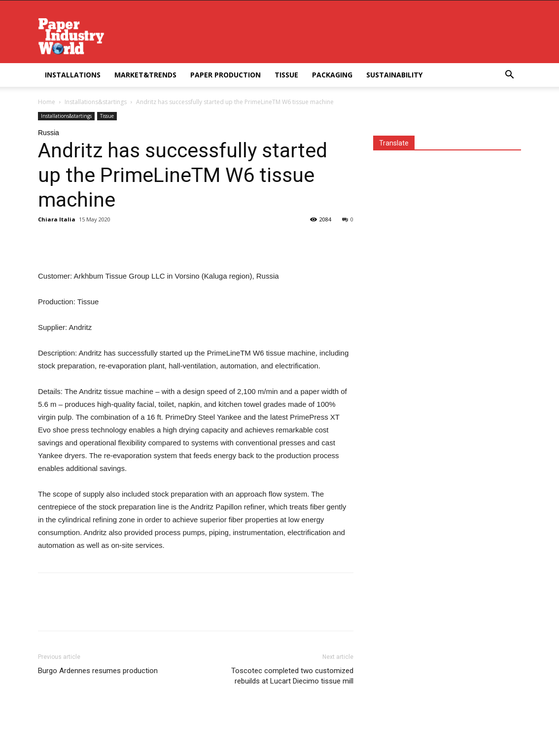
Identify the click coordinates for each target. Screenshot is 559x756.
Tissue (286, 75)
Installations (73, 75)
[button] (509, 76)
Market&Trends (145, 75)
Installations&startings (96, 102)
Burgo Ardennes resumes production (98, 671)
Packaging (332, 75)
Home (47, 102)
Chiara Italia (57, 219)
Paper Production (226, 75)
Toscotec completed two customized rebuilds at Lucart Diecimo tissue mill (292, 676)
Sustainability (394, 75)
